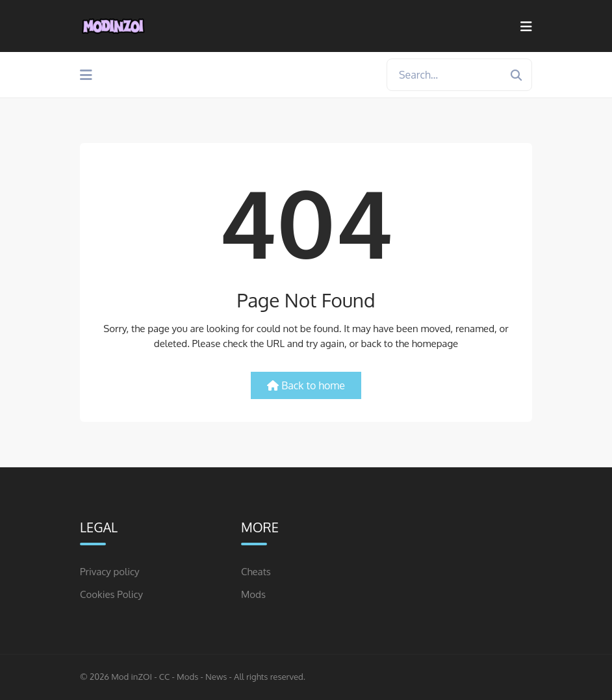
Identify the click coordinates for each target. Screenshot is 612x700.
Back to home (306, 385)
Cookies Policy (111, 594)
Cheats (256, 572)
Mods (253, 594)
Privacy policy (110, 572)
